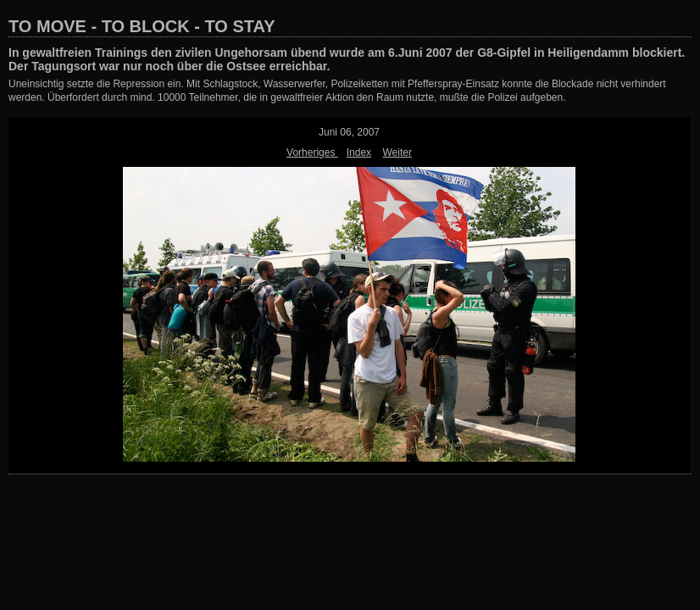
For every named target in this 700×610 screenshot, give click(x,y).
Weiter (397, 152)
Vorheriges (312, 152)
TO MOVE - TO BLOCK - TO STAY (142, 26)
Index (359, 152)
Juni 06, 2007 (349, 132)
